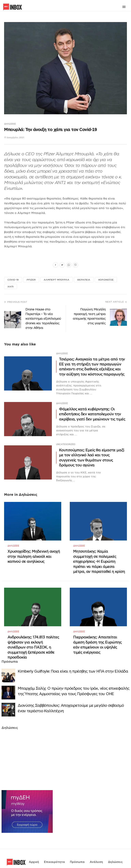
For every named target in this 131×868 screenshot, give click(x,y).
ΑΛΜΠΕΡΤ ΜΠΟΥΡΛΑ (56, 280)
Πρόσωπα (77, 850)
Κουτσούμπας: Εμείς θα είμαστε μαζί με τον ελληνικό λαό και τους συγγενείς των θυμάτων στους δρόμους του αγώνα (92, 458)
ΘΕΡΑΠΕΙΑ (84, 280)
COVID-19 (13, 280)
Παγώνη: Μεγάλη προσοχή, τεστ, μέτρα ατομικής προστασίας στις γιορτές (89, 316)
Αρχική (34, 850)
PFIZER (31, 280)
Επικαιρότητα (54, 850)
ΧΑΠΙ (10, 287)
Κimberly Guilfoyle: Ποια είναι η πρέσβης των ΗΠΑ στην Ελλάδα (73, 663)
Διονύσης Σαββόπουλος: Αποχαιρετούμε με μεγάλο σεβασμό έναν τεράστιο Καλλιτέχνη (71, 699)
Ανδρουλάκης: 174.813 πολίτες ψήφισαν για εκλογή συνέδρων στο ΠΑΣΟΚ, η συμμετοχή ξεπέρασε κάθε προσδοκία (33, 639)
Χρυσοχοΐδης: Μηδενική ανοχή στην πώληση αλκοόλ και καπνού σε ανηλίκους (34, 552)
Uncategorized (66, 444)
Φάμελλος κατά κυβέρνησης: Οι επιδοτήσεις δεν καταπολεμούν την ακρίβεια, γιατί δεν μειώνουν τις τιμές (92, 414)
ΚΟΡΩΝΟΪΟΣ (106, 280)
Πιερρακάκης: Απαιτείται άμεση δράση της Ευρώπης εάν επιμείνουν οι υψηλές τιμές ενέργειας (97, 636)
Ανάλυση (96, 850)
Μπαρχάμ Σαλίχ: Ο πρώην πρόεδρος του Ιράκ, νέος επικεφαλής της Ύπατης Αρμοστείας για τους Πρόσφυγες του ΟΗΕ (74, 682)
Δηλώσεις (10, 124)
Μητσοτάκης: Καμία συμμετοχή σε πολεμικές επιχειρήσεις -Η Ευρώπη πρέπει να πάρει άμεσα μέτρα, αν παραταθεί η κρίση (99, 557)
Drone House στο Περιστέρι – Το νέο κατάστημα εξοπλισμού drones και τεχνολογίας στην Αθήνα (43, 319)
